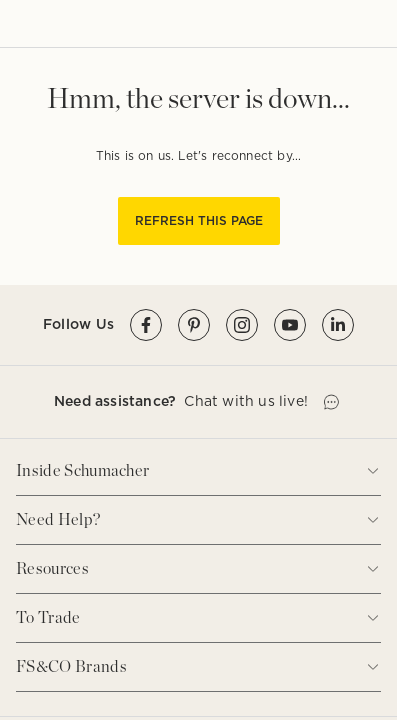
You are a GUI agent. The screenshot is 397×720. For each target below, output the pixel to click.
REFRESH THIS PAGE (199, 220)
